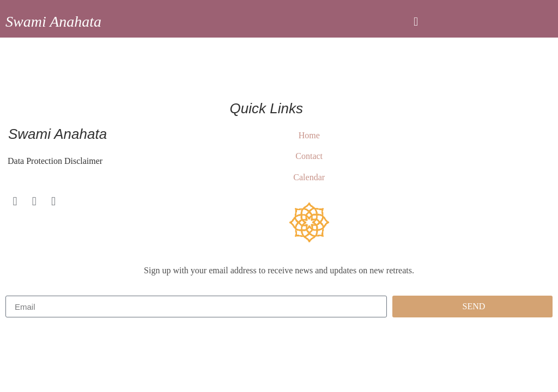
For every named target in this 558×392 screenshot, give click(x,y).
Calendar (309, 177)
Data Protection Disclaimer (54, 161)
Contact (309, 156)
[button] (416, 22)
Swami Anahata (53, 22)
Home (309, 135)
